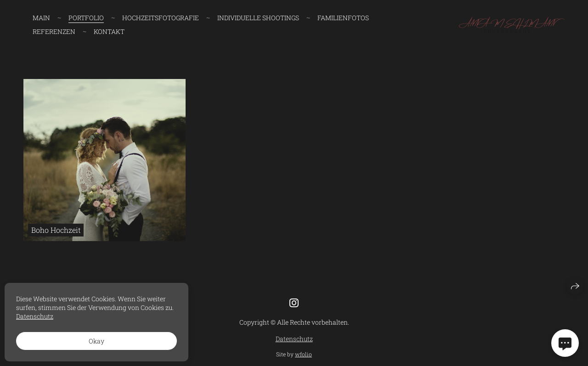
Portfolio (86, 18)
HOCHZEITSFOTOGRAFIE (161, 18)
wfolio (303, 354)
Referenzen (54, 31)
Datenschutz (294, 339)
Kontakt (109, 31)
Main (41, 18)
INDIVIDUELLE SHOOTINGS (258, 18)
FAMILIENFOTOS (343, 18)
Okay (96, 341)
